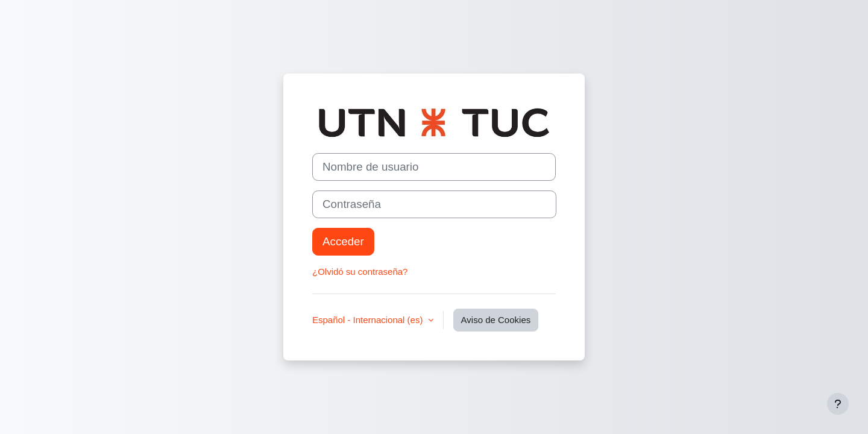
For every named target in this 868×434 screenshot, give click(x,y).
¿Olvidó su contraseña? (360, 272)
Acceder (343, 241)
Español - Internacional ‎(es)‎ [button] (369, 320)
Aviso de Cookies (496, 320)
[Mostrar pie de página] (838, 404)
